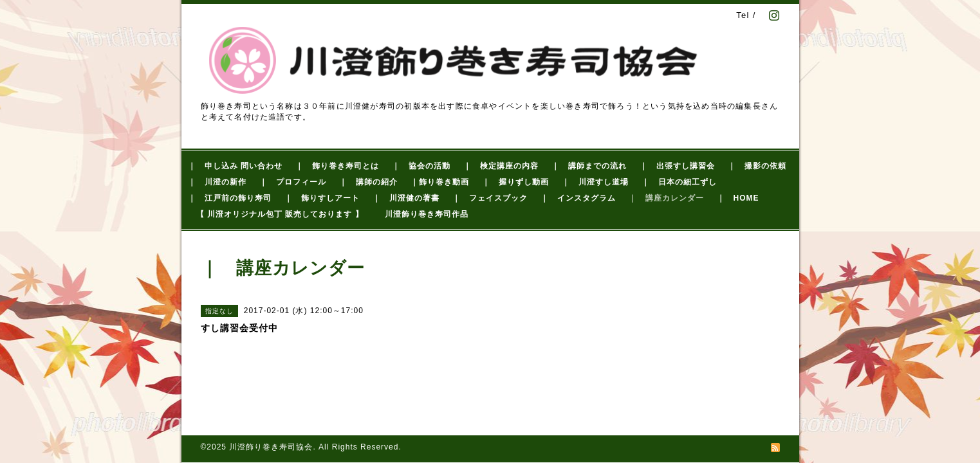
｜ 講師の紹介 (368, 182)
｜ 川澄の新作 (217, 182)
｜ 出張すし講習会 (677, 166)
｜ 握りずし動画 (515, 182)
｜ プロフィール (293, 182)
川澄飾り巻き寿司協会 (271, 447)
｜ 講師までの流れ (589, 166)
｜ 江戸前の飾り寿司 (230, 198)
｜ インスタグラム (578, 198)
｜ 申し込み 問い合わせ (235, 166)
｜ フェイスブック (490, 198)
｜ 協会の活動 (421, 166)
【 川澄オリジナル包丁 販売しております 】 (280, 214)
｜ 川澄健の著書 (406, 198)
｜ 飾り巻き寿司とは (337, 166)
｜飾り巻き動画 (440, 182)
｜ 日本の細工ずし (679, 182)
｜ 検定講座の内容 (501, 166)
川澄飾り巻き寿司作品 (427, 214)
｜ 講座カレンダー (666, 198)
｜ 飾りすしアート (322, 198)
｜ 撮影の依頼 (757, 166)
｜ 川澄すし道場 (595, 182)
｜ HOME (738, 198)
